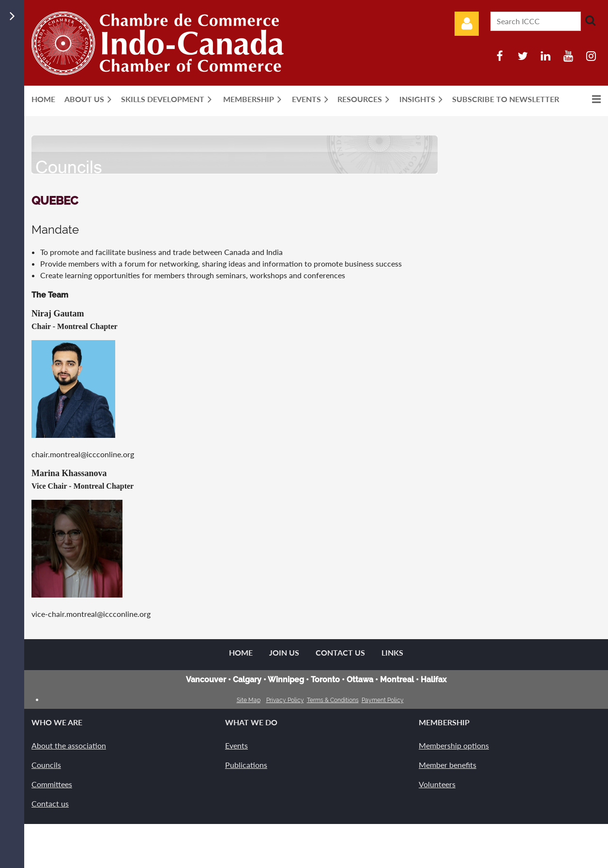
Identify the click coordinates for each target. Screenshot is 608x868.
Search (590, 20)
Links (392, 652)
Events (236, 745)
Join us (284, 652)
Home (241, 652)
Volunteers (437, 784)
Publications (246, 765)
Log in (467, 24)
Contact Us (340, 652)
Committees (52, 784)
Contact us (50, 803)
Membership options (454, 745)
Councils (46, 765)
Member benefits (448, 765)
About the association (69, 745)
